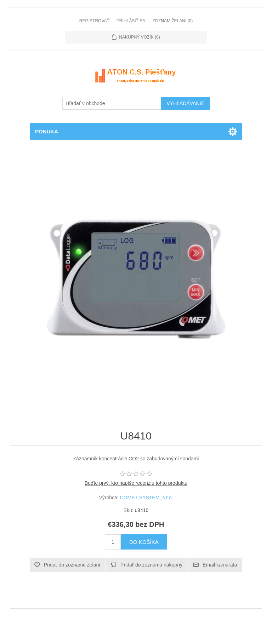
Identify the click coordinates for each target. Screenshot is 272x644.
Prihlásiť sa (131, 21)
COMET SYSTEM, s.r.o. (147, 498)
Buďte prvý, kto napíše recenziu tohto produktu (136, 483)
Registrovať (94, 21)
